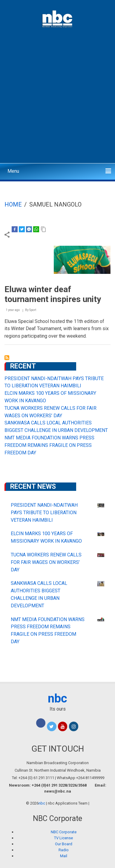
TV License (63, 838)
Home (13, 204)
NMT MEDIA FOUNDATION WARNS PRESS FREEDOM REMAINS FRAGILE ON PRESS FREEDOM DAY (49, 445)
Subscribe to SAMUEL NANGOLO (7, 358)
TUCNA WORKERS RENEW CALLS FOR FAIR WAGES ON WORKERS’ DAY (46, 562)
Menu (13, 171)
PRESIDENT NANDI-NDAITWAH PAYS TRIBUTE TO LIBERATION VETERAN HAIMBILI (44, 513)
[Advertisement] (57, 101)
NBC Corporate (64, 832)
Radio (64, 850)
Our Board (64, 844)
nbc (57, 698)
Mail (64, 856)
